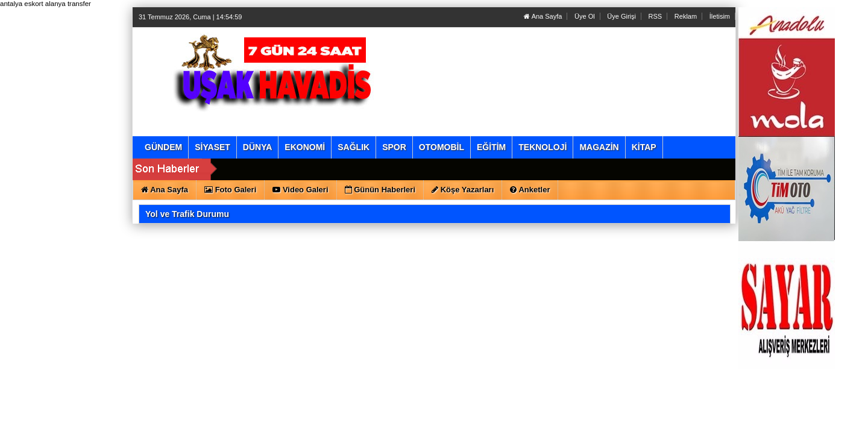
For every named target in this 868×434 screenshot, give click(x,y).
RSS (656, 16)
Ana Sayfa (543, 16)
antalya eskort (22, 4)
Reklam (686, 16)
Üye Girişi (621, 16)
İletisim (720, 16)
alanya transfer (68, 4)
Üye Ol (585, 16)
